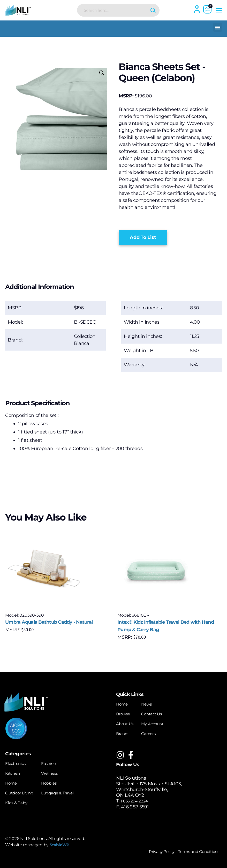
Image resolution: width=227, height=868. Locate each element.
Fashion (56, 762)
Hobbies (56, 781)
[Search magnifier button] (151, 10)
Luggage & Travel (66, 791)
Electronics (18, 762)
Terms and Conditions (194, 851)
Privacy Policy (150, 851)
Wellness (57, 772)
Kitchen (14, 772)
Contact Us (157, 714)
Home (123, 704)
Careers (153, 733)
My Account (158, 723)
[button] (218, 27)
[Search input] (114, 10)
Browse (125, 714)
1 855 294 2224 (137, 801)
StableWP (61, 845)
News (151, 704)
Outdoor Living (22, 791)
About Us (127, 723)
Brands (124, 733)
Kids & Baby (19, 801)
